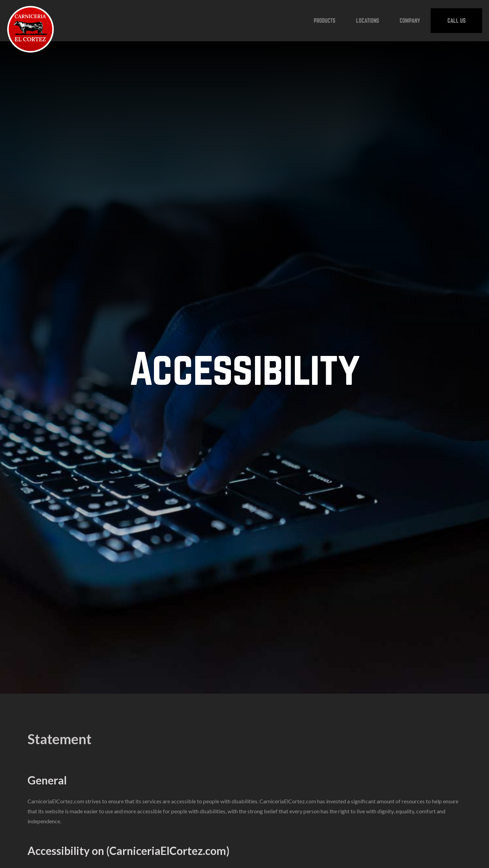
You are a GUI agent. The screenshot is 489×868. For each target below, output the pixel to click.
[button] (325, 21)
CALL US (457, 20)
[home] (31, 21)
